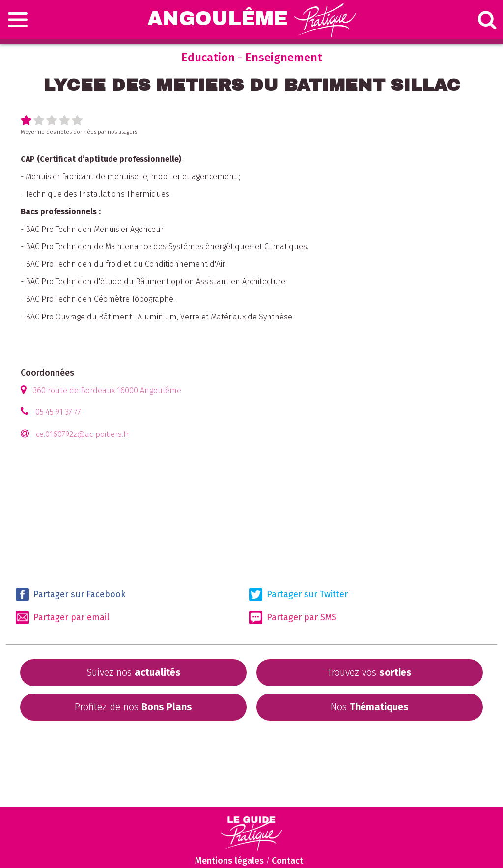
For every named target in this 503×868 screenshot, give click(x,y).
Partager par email (63, 618)
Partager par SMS (293, 618)
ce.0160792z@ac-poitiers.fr (82, 434)
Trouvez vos (369, 672)
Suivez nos (134, 672)
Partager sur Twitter (298, 594)
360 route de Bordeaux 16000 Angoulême (107, 391)
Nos (370, 707)
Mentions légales (229, 861)
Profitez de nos (133, 707)
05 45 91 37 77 (58, 412)
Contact (287, 861)
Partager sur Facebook (71, 594)
